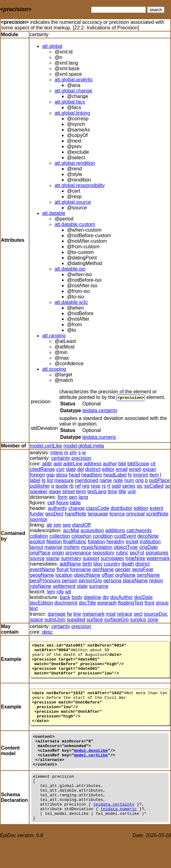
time (112, 492)
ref (78, 486)
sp (167, 486)
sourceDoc (156, 614)
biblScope (138, 464)
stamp (53, 558)
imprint (141, 475)
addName (70, 564)
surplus (138, 620)
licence (117, 514)
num (129, 480)
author (110, 464)
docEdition (41, 603)
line (77, 614)
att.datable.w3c (71, 302)
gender (123, 569)
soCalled (154, 486)
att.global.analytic (74, 80)
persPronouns (45, 581)
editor (108, 469)
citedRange (42, 469)
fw (69, 614)
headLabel (115, 475)
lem (51, 592)
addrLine (73, 464)
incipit (132, 542)
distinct (93, 469)
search (156, 10)
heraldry (115, 542)
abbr (47, 464)
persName (148, 575)
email (122, 469)
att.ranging (54, 336)
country (112, 564)
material (53, 547)
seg (67, 525)
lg (43, 480)
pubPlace (159, 480)
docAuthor (122, 597)
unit (132, 492)
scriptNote (157, 514)
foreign (37, 475)
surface (94, 620)
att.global (52, 46)
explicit (37, 542)
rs (104, 486)
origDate (148, 547)
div (106, 597)
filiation (54, 542)
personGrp (90, 581)
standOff (81, 525)
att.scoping (54, 369)
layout (36, 547)
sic (140, 486)
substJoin (55, 620)
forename (81, 569)
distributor (121, 508)
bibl (122, 464)
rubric (122, 553)
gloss (62, 475)
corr (61, 469)
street (68, 492)
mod (111, 614)
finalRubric (75, 542)
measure (64, 480)
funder (37, 514)
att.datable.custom (75, 224)
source (37, 558)
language (98, 514)
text (34, 608)
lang (83, 497)
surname (99, 586)
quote (62, 486)
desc (47, 632)
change (77, 508)
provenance (78, 553)
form (63, 497)
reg (86, 486)
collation (39, 536)
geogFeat (142, 569)
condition (103, 536)
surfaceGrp (116, 620)
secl (138, 614)
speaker (39, 492)
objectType (126, 547)
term (81, 492)
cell (51, 503)
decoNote (148, 536)
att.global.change (73, 91)
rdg (60, 592)
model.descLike (91, 767)
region (156, 581)
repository (103, 553)
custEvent (125, 536)
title (123, 492)
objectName (87, 575)
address (93, 464)
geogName (42, 575)
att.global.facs (70, 102)
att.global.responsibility (80, 185)
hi (130, 475)
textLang (97, 492)
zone (153, 620)
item (154, 475)
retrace (125, 614)
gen (73, 497)
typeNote (135, 558)
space (36, 620)
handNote (75, 514)
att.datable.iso (70, 269)
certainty (61, 458)
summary (71, 558)
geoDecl (54, 514)
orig (140, 480)
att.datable (54, 213)
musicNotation (97, 547)
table (75, 503)
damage (57, 614)
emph (135, 469)
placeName (135, 581)
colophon (81, 536)
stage (55, 492)
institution (150, 542)
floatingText (131, 603)
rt (109, 486)
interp (57, 453)
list (50, 480)
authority (57, 508)
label (35, 480)
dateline (92, 597)
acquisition (92, 530)
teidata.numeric (99, 437)
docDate (143, 597)
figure (63, 503)
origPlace (40, 553)
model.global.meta (84, 446)
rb (71, 486)
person (70, 581)
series (129, 486)
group (162, 603)
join (57, 525)
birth (87, 564)
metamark (93, 614)
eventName (42, 569)
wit (68, 592)
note (118, 480)
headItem (92, 475)
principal (136, 514)
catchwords (139, 530)
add (58, 464)
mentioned (87, 480)
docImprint (66, 603)
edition (141, 508)
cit (153, 464)
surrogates (112, 558)
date (71, 469)
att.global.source (73, 202)
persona (112, 581)
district (142, 564)
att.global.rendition (75, 163)
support (91, 558)
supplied (76, 620)
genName (103, 569)
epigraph (107, 603)
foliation (96, 542)
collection (60, 536)
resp (96, 486)
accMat (71, 530)
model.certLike (46, 446)
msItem (72, 547)
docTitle (87, 603)
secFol (137, 553)
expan (150, 469)
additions (115, 530)
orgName (125, 575)
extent (156, 508)
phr (73, 453)
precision (131, 397)
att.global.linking (72, 113)
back (65, 597)
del (80, 469)
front (149, 603)
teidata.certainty (100, 410)
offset (108, 575)
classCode (98, 508)
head (74, 475)
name (106, 480)
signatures (157, 553)
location (64, 575)
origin (58, 553)
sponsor (39, 519)
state (82, 586)
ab (49, 525)
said (116, 486)
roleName (40, 586)
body (77, 597)
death (128, 564)
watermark (158, 558)
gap (51, 475)
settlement (64, 586)
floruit (62, 569)
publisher (40, 486)
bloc (98, 564)
